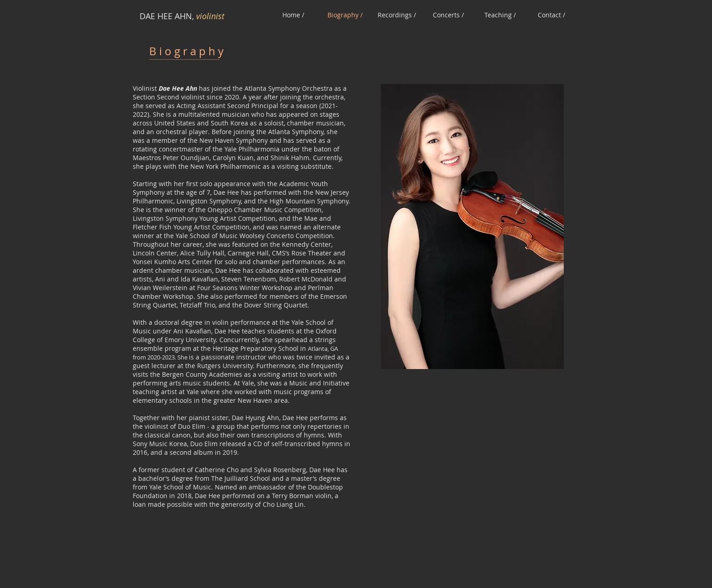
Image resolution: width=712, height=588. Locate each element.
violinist (210, 16)
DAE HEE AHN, (168, 16)
